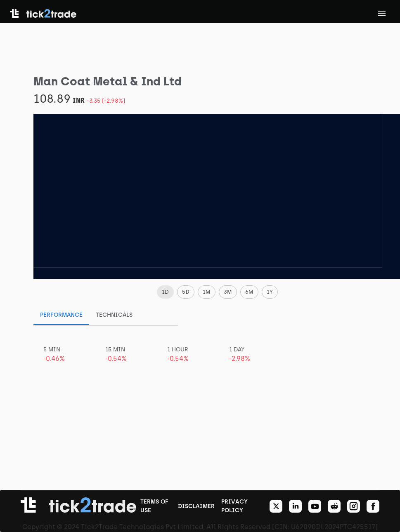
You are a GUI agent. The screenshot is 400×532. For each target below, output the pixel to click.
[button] (165, 292)
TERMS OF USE (154, 506)
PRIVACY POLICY (234, 506)
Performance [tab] (61, 315)
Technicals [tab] (114, 315)
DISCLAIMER (196, 506)
